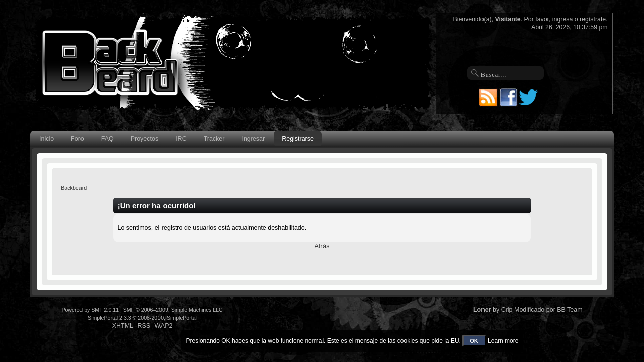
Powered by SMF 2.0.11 (90, 310)
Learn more (503, 341)
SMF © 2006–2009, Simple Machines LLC (173, 310)
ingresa (563, 19)
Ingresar (253, 139)
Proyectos (145, 139)
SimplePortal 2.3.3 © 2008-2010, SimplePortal (142, 318)
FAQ (107, 139)
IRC (181, 139)
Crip (507, 310)
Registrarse (298, 139)
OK (474, 341)
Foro (77, 139)
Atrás (322, 246)
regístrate (593, 19)
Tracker (214, 139)
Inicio (47, 139)
